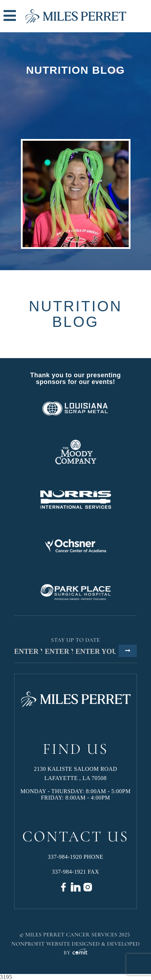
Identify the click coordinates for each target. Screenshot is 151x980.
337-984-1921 (69, 872)
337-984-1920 (65, 857)
